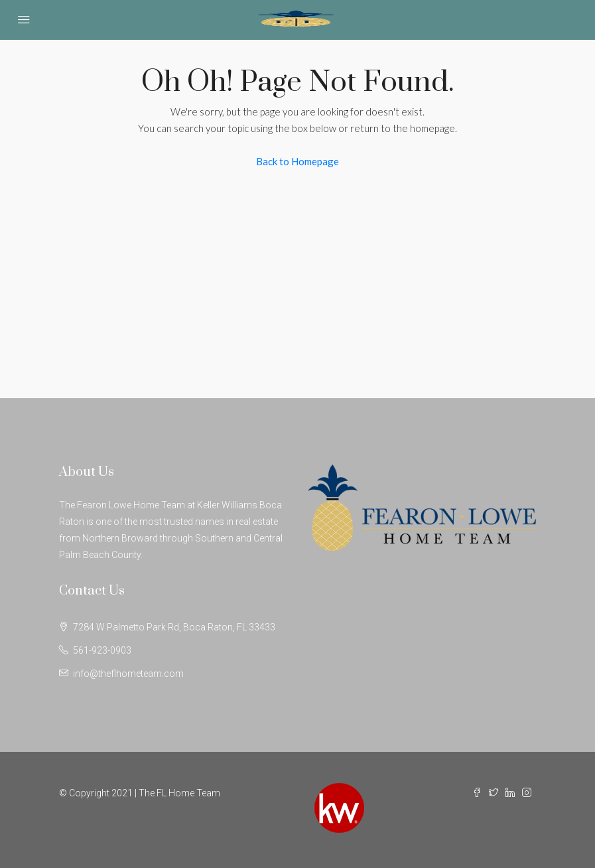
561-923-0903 (102, 650)
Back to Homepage (297, 161)
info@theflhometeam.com (128, 674)
